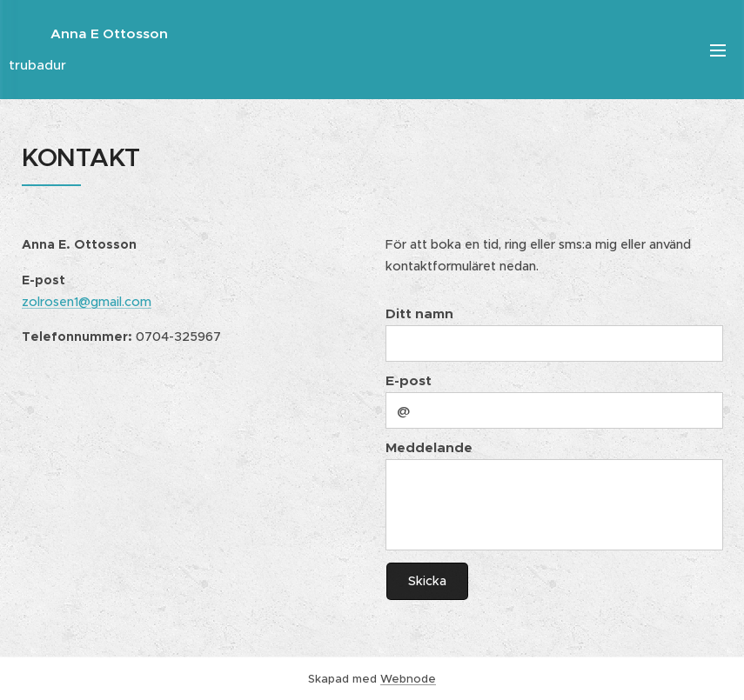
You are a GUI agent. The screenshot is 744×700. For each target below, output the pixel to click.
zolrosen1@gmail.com (87, 302)
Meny (718, 50)
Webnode (408, 679)
